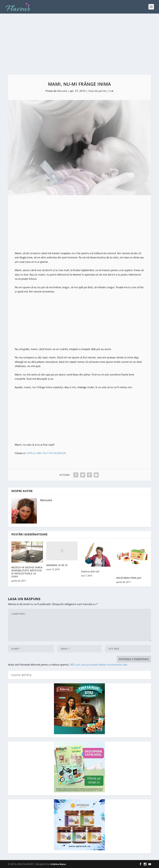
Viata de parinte (97, 91)
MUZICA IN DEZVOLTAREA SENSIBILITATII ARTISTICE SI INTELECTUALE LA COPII (27, 572)
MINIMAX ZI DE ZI (57, 565)
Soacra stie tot (90, 571)
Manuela (62, 91)
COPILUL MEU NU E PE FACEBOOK (46, 453)
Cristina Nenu (58, 864)
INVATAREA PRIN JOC (129, 578)
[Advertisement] (79, 44)
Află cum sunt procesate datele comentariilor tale (99, 665)
